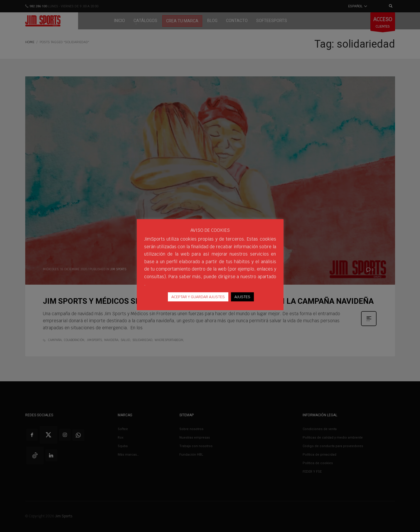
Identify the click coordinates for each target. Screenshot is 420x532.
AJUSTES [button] (242, 297)
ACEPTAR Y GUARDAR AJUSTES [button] (198, 297)
